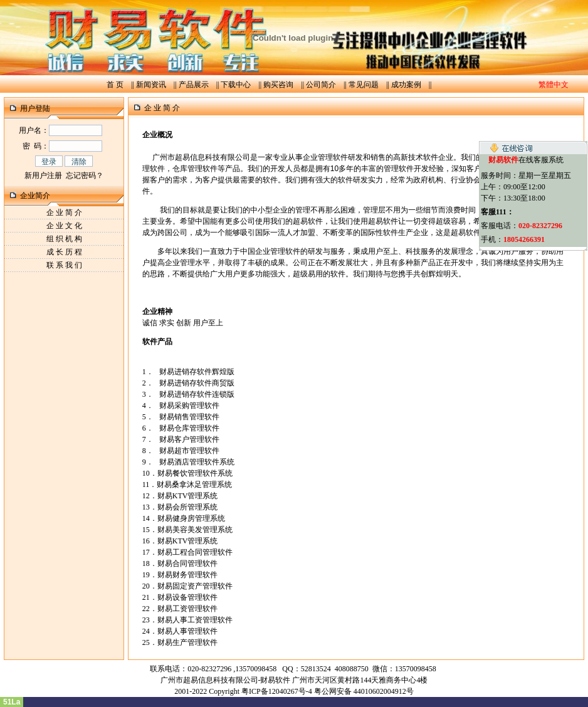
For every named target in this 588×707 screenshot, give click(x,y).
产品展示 (194, 85)
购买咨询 (278, 85)
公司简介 (321, 85)
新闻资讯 (151, 85)
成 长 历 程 (64, 252)
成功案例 (406, 85)
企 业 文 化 (64, 226)
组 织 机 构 (64, 239)
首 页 (115, 85)
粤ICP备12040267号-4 (277, 691)
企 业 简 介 (64, 212)
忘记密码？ (85, 175)
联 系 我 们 (64, 265)
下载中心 (236, 85)
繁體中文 (554, 85)
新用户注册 (43, 175)
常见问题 (364, 85)
